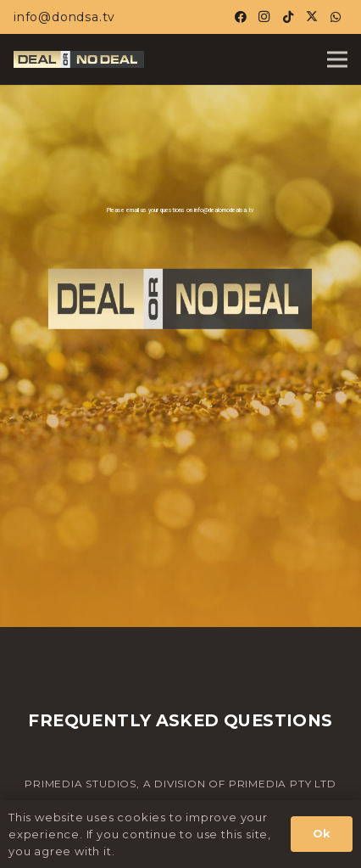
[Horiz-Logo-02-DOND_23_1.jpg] (79, 59)
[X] (312, 17)
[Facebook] (241, 17)
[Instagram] (264, 17)
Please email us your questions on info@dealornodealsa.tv (180, 210)
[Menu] (337, 59)
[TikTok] (288, 17)
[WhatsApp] (336, 17)
